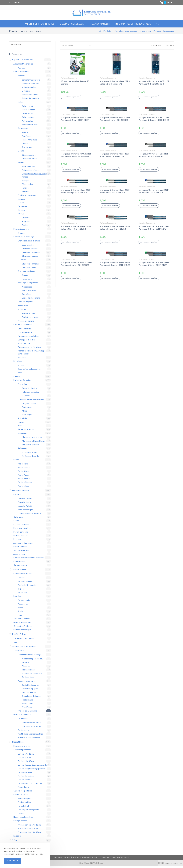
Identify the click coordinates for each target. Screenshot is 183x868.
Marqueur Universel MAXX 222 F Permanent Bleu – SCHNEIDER (76, 121)
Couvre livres (23, 789)
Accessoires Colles (30, 126)
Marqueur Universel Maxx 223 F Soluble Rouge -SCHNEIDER (76, 193)
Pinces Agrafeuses (30, 142)
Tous (172, 47)
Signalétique (27, 709)
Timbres (21, 212)
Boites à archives (29, 292)
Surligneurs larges (29, 454)
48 (167, 47)
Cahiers (17, 378)
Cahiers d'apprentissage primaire (32, 771)
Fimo (20, 617)
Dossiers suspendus (26, 304)
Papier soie (22, 594)
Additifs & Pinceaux (22, 552)
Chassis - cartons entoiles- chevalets (29, 560)
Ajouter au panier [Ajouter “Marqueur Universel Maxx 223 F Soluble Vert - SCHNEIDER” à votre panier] (110, 207)
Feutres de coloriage (22, 530)
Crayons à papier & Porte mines (31, 401)
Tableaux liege (28, 679)
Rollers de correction (31, 394)
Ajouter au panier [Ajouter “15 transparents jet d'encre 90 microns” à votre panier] (71, 99)
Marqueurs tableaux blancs (33, 443)
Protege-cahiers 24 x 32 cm (29, 834)
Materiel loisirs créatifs (23, 624)
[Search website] (158, 26)
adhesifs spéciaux (29, 89)
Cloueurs (26, 145)
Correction (22, 386)
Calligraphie (18, 519)
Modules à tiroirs (29, 694)
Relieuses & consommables (29, 739)
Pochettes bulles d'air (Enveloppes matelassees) (32, 354)
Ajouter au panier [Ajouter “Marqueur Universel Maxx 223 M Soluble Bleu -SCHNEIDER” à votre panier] (149, 207)
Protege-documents (26, 323)
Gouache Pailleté (25, 508)
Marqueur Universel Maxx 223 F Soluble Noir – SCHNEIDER (153, 157)
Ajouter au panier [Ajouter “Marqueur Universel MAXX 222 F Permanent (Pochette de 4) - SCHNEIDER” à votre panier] (149, 99)
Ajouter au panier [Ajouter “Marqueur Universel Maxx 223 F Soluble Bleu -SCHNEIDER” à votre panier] (110, 171)
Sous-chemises (28, 247)
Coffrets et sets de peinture (29, 515)
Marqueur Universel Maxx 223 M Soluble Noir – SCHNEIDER (76, 229)
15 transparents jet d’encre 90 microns (75, 84)
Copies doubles (24, 804)
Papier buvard (24, 480)
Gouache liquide (24, 504)
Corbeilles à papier (30, 691)
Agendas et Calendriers (23, 66)
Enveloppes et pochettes (28, 338)
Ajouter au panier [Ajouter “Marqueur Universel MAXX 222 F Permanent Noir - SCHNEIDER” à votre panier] (110, 135)
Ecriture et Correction (22, 382)
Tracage (21, 216)
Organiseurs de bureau (32, 698)
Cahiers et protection (22, 752)
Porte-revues (28, 702)
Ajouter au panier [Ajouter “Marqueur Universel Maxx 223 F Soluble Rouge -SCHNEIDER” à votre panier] (71, 207)
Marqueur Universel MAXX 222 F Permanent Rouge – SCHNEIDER (154, 121)
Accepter (13, 861)
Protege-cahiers (20, 823)
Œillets (21, 815)
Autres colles (27, 123)
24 (164, 47)
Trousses (22, 235)
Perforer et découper (22, 632)
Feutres (21, 424)
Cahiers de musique (26, 778)
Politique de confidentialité (85, 859)
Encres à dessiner (21, 537)
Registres (17, 838)
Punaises (26, 190)
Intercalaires (23, 308)
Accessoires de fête (22, 621)
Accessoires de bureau (27, 683)
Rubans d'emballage (30, 100)
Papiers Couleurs (25, 583)
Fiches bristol (23, 808)
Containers (27, 296)
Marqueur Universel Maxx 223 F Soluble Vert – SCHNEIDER (115, 193)
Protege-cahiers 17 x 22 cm (29, 827)
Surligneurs (22, 450)
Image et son (19, 652)
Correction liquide (30, 390)
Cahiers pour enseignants (28, 811)
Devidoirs (26, 93)
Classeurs (22, 262)
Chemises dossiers (30, 250)
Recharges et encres (26, 431)
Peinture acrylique (25, 512)
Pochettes (22, 311)
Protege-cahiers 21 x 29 (28, 830)
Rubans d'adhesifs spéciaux (29, 371)
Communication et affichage (29, 657)
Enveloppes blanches (26, 342)
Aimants (25, 193)
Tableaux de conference (32, 675)
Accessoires (27, 289)
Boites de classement (31, 300)
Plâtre (20, 610)
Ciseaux (21, 153)
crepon (21, 591)
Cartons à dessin (20, 567)
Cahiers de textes (25, 782)
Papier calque (23, 488)
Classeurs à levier (29, 269)
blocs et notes (18, 744)
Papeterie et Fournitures (22, 62)
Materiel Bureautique (22, 716)
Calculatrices (23, 721)
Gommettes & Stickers (23, 628)
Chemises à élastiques (31, 254)
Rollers (21, 428)
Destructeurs (23, 732)
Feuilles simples (24, 800)
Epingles (25, 182)
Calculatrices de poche (31, 728)
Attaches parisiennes (31, 172)
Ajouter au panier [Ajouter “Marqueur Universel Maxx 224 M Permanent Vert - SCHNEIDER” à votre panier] (149, 280)
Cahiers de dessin (25, 774)
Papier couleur (24, 469)
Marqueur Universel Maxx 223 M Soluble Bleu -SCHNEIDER (154, 193)
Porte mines (27, 409)
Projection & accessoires (69, 80)
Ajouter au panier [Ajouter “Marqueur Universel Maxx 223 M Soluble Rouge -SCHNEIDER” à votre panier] (110, 244)
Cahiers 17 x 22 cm (26, 756)
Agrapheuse (23, 130)
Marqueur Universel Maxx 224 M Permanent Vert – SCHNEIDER (154, 266)
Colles (20, 104)
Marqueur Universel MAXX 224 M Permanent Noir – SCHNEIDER (76, 266)
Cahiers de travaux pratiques (30, 785)
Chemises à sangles (30, 258)
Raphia (21, 375)
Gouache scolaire (25, 501)
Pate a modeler (24, 602)
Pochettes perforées (31, 319)
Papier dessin (19, 563)
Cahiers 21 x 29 (24, 759)
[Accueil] (100, 33)
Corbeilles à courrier (30, 687)
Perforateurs (23, 208)
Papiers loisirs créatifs (23, 575)
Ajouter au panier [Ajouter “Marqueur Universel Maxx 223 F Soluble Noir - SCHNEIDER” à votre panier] (149, 171)
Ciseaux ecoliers (29, 157)
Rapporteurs (27, 223)
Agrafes (25, 134)
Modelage (18, 598)
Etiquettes (22, 359)
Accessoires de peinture (23, 545)
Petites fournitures (21, 74)
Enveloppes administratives (29, 349)
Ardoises (26, 664)
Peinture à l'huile (20, 548)
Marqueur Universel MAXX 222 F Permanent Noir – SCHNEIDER (115, 121)
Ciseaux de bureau (30, 160)
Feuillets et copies (21, 796)
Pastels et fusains (21, 534)
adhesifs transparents (31, 82)
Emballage (18, 363)
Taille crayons (28, 417)
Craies (16, 523)
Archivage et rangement (28, 285)
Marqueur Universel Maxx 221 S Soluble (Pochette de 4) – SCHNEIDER (115, 85)
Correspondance (25, 334)
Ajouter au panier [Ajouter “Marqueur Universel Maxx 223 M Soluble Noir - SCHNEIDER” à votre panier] (71, 244)
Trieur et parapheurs (26, 273)
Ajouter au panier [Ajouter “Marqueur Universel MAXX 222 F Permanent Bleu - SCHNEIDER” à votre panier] (71, 135)
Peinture (17, 496)
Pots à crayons (28, 705)
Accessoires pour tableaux (33, 661)
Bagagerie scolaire (21, 231)
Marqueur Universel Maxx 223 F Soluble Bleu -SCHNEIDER (115, 157)
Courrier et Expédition (23, 326)
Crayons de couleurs (22, 526)
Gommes (26, 398)
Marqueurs (22, 435)
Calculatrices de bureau (32, 725)
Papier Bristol (23, 473)
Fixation (21, 164)
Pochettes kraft (24, 345)
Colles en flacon (29, 112)
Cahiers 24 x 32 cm (26, 763)
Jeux (15, 644)
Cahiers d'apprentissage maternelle (32, 767)
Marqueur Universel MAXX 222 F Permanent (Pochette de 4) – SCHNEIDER (154, 85)
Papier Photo (23, 477)
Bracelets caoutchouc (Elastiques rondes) (36, 177)
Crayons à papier (29, 405)
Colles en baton (29, 108)
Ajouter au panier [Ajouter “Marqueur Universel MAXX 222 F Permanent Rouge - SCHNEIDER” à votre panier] (149, 135)
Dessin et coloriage (20, 492)
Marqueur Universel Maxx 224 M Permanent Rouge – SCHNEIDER (115, 266)
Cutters (21, 205)
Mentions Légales (62, 859)
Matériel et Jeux (19, 636)
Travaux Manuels (19, 571)
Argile (20, 613)
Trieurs (25, 277)
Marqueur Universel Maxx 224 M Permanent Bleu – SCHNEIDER (154, 229)
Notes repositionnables (23, 819)
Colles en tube (28, 119)
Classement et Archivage (24, 239)
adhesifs (21, 78)
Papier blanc (23, 466)
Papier (16, 462)
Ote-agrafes (27, 149)
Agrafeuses (27, 138)
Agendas (21, 70)
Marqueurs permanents (32, 439)
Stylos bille (22, 420)
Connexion (17, 2)
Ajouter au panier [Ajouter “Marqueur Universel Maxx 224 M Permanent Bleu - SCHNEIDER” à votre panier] (149, 244)
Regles (25, 227)
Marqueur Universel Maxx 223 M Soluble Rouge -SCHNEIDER (115, 229)
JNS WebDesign (96, 865)
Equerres (26, 220)
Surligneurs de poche (31, 458)
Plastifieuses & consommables (30, 736)
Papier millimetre (25, 484)
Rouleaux (22, 367)
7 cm (15, 842)
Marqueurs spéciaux (30, 446)
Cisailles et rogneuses (27, 197)
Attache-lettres (28, 168)
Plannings (26, 668)
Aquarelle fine (19, 556)
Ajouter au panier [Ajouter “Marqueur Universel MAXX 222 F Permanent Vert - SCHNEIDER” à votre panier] (71, 171)
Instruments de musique (23, 640)
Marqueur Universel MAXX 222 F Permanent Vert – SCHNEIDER (76, 157)
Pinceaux (17, 541)
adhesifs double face (31, 85)
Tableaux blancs (29, 672)
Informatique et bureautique (24, 648)
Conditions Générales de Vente (115, 859)
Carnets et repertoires (23, 793)
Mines (25, 413)
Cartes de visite (24, 331)
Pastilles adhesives (30, 97)
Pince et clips (27, 186)
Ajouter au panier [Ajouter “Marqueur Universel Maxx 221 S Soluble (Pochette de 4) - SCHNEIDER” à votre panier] (110, 99)
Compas (21, 201)
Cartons (21, 580)
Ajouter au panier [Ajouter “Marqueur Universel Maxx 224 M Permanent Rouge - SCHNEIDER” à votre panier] (110, 280)
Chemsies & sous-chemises (29, 243)
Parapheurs (27, 281)
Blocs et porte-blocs (22, 748)
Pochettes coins (29, 315)
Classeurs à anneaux (30, 266)
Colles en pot (28, 115)
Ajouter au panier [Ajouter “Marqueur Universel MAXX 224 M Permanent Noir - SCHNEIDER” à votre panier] (71, 280)
